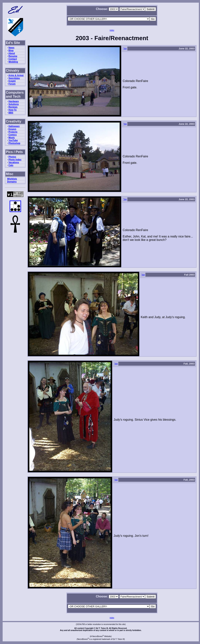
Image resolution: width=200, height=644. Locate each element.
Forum (12, 84)
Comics (13, 135)
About (12, 53)
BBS (11, 113)
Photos (12, 157)
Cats (11, 165)
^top (125, 49)
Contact (13, 59)
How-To (13, 110)
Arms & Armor (16, 75)
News (11, 48)
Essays (12, 129)
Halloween (14, 126)
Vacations (14, 162)
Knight (12, 81)
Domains (12, 182)
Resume (13, 56)
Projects (13, 132)
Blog (11, 51)
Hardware (14, 101)
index (112, 30)
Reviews (13, 107)
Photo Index (15, 160)
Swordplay (14, 78)
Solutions (14, 104)
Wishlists (12, 179)
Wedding (13, 62)
